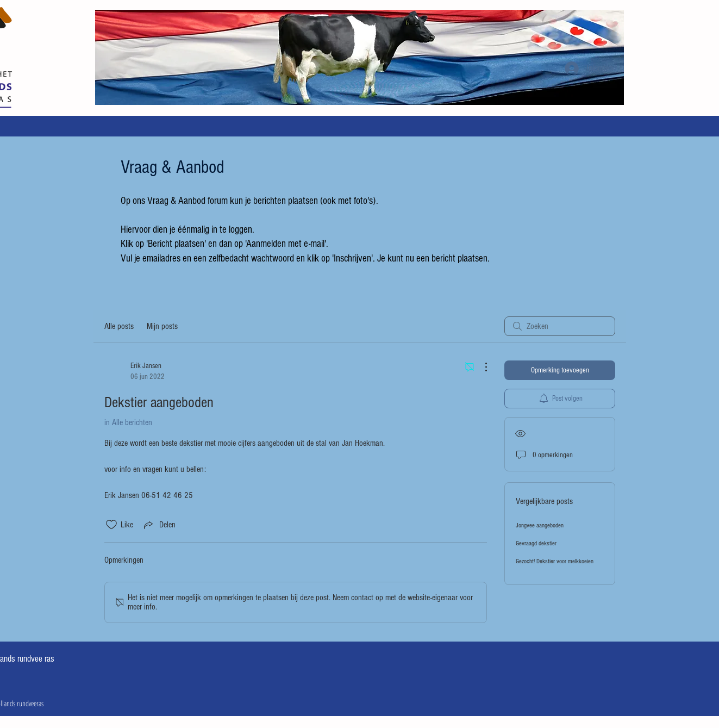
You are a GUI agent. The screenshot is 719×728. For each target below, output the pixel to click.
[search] (560, 326)
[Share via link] (159, 525)
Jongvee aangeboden (540, 525)
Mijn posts (162, 326)
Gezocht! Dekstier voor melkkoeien (555, 561)
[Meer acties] (480, 367)
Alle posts (119, 326)
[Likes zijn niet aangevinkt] (111, 525)
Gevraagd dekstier (536, 543)
